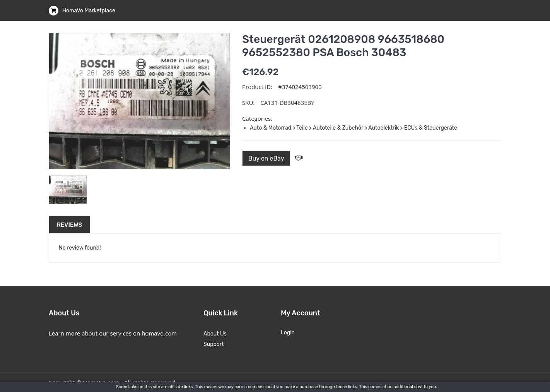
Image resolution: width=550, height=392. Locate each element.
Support (214, 344)
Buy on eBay (266, 158)
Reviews (69, 225)
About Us (215, 334)
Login (288, 333)
